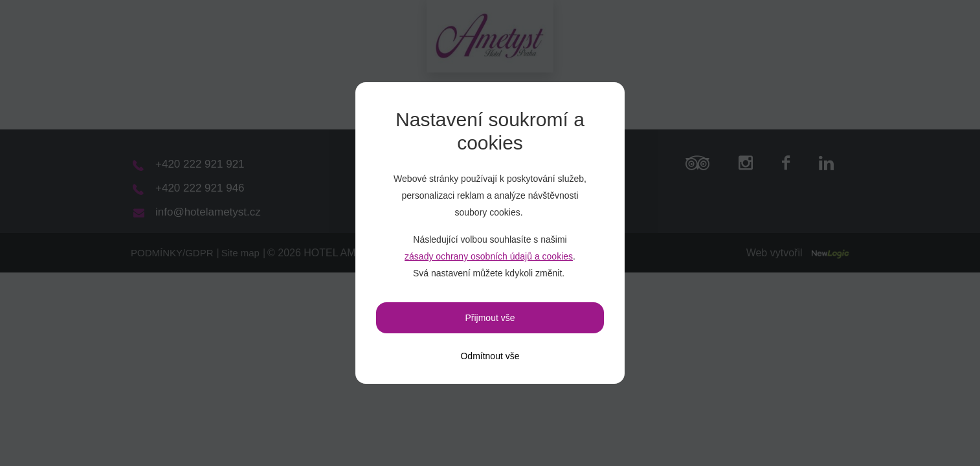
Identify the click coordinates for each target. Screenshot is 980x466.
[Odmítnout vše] (490, 356)
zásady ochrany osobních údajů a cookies (489, 256)
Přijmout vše (490, 318)
